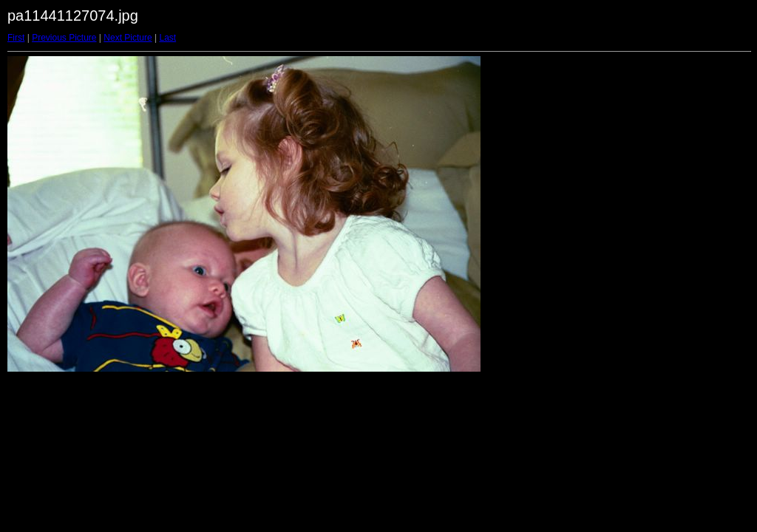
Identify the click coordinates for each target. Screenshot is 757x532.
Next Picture (128, 38)
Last (167, 38)
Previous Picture (64, 38)
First (16, 38)
